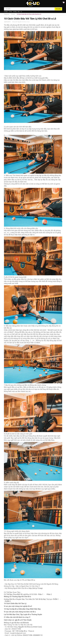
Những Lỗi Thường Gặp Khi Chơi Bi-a (17, 597)
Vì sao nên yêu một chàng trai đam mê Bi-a (20, 612)
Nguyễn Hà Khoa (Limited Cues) (30, 627)
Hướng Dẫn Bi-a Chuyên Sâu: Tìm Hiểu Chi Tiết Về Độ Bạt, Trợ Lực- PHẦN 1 (31, 599)
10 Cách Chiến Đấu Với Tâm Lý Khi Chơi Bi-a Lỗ (30, 19)
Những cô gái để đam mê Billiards (16, 623)
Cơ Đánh (6, 12)
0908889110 (38, 635)
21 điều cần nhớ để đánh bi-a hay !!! (17, 617)
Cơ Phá (10, 12)
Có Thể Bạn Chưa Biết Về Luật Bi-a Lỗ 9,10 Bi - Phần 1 (24, 594)
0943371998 (28, 635)
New (19, 12)
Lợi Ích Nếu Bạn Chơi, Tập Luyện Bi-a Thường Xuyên (23, 614)
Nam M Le (31, 580)
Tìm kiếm (58, 9)
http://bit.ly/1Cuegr (36, 588)
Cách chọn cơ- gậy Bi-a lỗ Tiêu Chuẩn (18, 620)
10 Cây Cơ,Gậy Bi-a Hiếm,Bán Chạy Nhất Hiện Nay (22, 609)
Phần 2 (49, 594)
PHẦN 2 (8, 601)
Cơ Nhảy (15, 12)
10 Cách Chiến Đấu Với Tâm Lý (15, 603)
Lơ (21, 12)
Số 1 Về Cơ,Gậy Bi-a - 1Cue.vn (23, 631)
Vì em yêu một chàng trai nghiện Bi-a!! (18, 606)
